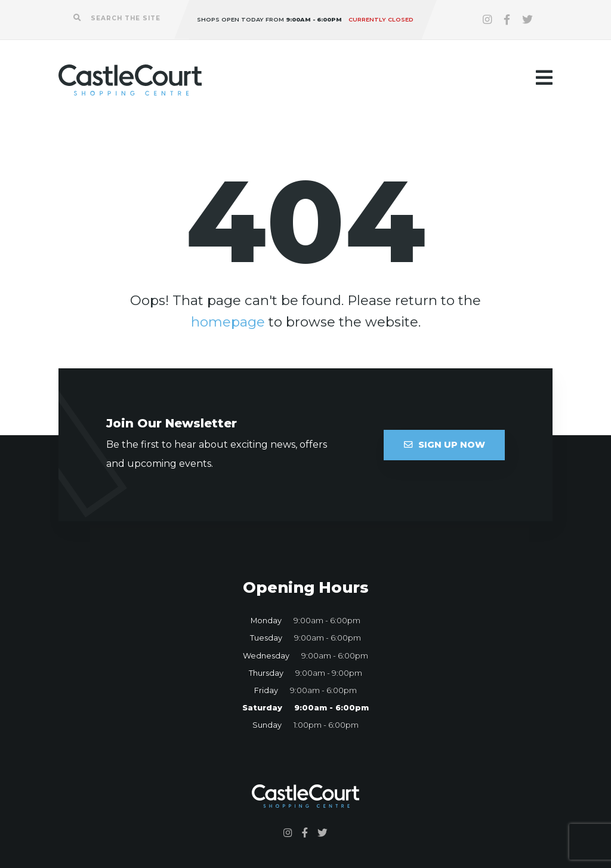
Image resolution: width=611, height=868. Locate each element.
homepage (228, 322)
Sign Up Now (445, 445)
